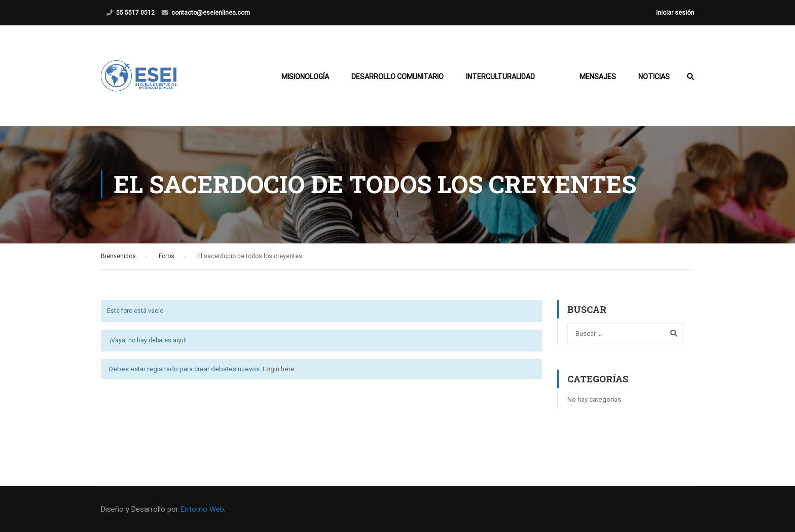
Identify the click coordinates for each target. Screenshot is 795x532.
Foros (167, 258)
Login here (279, 371)
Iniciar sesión (675, 13)
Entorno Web (202, 509)
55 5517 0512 (135, 13)
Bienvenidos (118, 258)
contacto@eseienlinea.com (211, 13)
